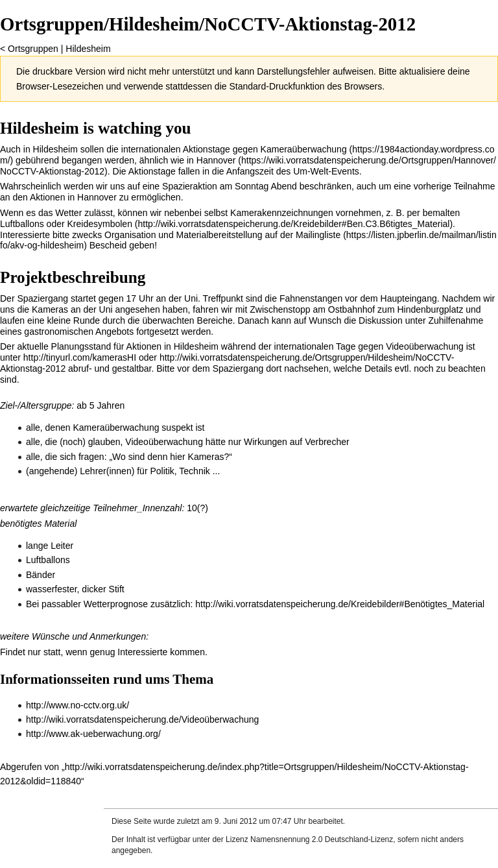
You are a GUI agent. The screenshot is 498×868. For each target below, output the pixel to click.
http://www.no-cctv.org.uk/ (77, 705)
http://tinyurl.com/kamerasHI (80, 357)
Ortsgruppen (33, 49)
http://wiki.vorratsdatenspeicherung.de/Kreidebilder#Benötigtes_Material (340, 604)
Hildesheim (88, 49)
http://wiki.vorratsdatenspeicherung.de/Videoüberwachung (142, 719)
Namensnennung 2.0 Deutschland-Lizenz (322, 839)
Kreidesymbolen (100, 224)
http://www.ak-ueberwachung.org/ (93, 734)
